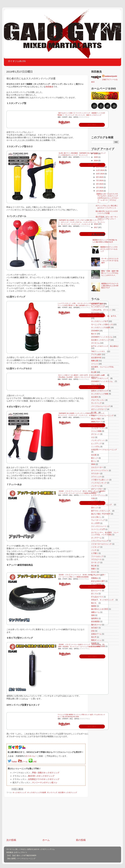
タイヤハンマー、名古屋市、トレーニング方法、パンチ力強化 (105, 534)
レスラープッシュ (98, 495)
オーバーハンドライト (100, 470)
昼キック (95, 508)
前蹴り (94, 569)
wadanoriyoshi (111, 76)
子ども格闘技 (96, 584)
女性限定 (95, 501)
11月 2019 (100, 170)
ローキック (95, 562)
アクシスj (95, 385)
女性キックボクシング (100, 391)
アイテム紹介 (96, 354)
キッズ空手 (95, 523)
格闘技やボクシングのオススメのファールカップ (109, 249)
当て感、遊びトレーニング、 (102, 505)
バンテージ (95, 486)
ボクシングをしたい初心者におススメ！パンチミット (107, 207)
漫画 (93, 615)
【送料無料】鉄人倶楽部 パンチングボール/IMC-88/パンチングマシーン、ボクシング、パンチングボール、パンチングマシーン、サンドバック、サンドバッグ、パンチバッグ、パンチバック (82, 222)
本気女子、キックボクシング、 (103, 600)
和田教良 (49, 87)
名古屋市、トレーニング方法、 (103, 367)
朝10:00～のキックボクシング (41, 776)
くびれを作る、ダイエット (101, 310)
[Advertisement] (46, 818)
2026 (96, 154)
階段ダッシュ (96, 640)
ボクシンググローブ (99, 409)
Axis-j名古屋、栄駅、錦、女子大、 (104, 316)
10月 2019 (100, 174)
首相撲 (94, 643)
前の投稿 (81, 840)
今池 (93, 498)
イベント (95, 364)
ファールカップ (97, 556)
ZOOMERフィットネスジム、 (103, 381)
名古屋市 (95, 397)
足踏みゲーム (96, 634)
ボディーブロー (97, 489)
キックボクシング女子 (100, 321)
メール (25, 762)
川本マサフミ (96, 587)
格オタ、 (95, 603)
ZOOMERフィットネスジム (102, 337)
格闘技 (94, 606)
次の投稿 (11, 840)
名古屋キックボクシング (68, 792)
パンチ (94, 550)
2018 (96, 224)
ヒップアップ (96, 444)
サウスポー (95, 473)
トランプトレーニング (100, 541)
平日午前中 (95, 313)
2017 (96, 227)
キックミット (96, 425)
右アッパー (95, 575)
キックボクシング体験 (100, 394)
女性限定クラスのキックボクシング (44, 779)
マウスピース (96, 559)
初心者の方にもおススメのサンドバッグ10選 (107, 212)
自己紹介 (95, 628)
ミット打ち (95, 447)
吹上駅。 (95, 412)
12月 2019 (100, 167)
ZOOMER (95, 331)
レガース (95, 492)
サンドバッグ (52, 792)
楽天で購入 (92, 656)
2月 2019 (100, 187)
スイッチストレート (99, 526)
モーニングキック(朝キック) (102, 324)
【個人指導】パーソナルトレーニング (21, 858)
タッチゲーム (96, 538)
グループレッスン (98, 400)
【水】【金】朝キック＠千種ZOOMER (21, 855)
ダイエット (95, 434)
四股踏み (95, 578)
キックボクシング (19, 792)
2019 (96, 164)
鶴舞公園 (95, 361)
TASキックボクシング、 (101, 378)
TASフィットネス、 (99, 351)
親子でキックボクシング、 (101, 511)
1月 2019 (100, 191)
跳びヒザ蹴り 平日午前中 (101, 514)
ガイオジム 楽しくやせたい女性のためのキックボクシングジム (31, 849)
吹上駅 (94, 372)
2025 (96, 157)
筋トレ (94, 461)
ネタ (93, 437)
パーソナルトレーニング (101, 406)
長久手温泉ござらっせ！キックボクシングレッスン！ (107, 218)
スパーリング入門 (98, 529)
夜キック (95, 458)
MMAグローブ (97, 422)
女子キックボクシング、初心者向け (105, 346)
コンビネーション (98, 428)
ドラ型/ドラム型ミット (100, 480)
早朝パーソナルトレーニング (102, 415)
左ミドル (95, 594)
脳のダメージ (96, 625)
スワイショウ (96, 477)
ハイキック (95, 547)
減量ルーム (95, 612)
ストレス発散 (96, 431)
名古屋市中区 (96, 358)
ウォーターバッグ (98, 520)
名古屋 (94, 455)
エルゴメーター (97, 467)
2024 (96, 161)
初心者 (94, 566)
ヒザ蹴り (95, 553)
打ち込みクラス (97, 597)
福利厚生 (95, 618)
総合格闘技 (95, 621)
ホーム (46, 840)
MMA (93, 464)
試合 (93, 631)
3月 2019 (100, 184)
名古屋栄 (95, 388)
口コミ (94, 572)
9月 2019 (100, 177)
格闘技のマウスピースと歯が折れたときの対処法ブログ (110, 286)
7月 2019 (100, 180)
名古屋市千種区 (97, 304)
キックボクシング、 (99, 375)
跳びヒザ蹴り (96, 419)
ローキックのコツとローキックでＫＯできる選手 (110, 261)
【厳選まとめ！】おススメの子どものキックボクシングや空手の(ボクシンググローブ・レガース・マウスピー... (107, 198)
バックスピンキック (99, 483)
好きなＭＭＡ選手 (98, 581)
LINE (34, 762)
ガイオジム (30, 756)
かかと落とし (96, 517)
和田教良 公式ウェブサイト (17, 852)
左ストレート (96, 590)
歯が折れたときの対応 (100, 609)
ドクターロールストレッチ (101, 544)
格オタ (94, 334)
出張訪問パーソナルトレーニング (104, 450)
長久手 (94, 637)
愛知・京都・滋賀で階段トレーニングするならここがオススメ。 (110, 273)
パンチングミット (98, 440)
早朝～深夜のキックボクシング (46, 773)
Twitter (14, 762)
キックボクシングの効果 (37, 792)
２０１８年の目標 (98, 646)
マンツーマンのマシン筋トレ (45, 783)
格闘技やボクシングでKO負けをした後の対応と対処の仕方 (105, 241)
